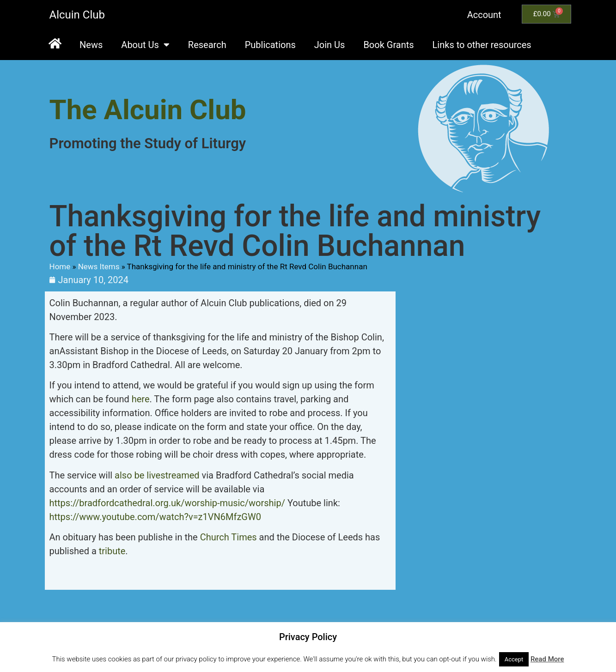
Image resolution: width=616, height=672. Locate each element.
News (91, 45)
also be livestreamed (157, 475)
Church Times (229, 537)
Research (207, 45)
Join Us (330, 45)
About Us (145, 45)
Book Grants (388, 45)
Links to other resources (482, 45)
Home (60, 266)
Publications (270, 45)
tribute (112, 551)
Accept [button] (514, 659)
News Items (99, 266)
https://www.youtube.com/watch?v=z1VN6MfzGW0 (155, 517)
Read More (547, 659)
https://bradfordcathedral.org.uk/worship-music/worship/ (168, 503)
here (141, 399)
